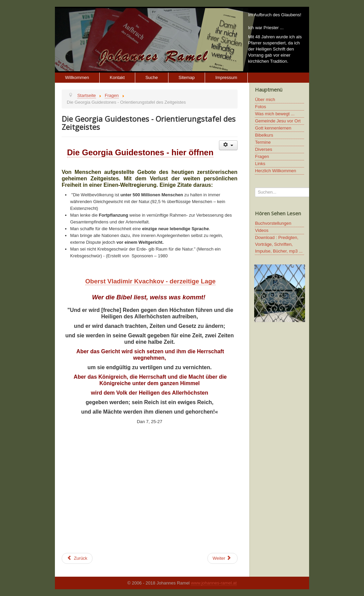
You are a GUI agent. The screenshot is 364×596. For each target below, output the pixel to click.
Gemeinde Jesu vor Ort (278, 121)
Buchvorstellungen (273, 223)
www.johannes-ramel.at (214, 583)
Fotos (260, 107)
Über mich (265, 100)
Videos (262, 230)
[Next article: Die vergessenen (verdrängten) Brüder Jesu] (222, 558)
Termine (263, 142)
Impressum (226, 77)
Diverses (264, 149)
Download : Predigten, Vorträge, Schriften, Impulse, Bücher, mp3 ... (279, 244)
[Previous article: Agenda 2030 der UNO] (77, 558)
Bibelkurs (264, 135)
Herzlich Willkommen (275, 171)
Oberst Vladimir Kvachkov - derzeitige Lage (151, 281)
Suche (152, 77)
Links (260, 164)
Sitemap (187, 77)
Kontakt (117, 77)
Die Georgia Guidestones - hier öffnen (140, 152)
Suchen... (255, 188)
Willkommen (77, 77)
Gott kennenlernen (273, 128)
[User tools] (228, 145)
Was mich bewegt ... (275, 114)
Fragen (262, 156)
